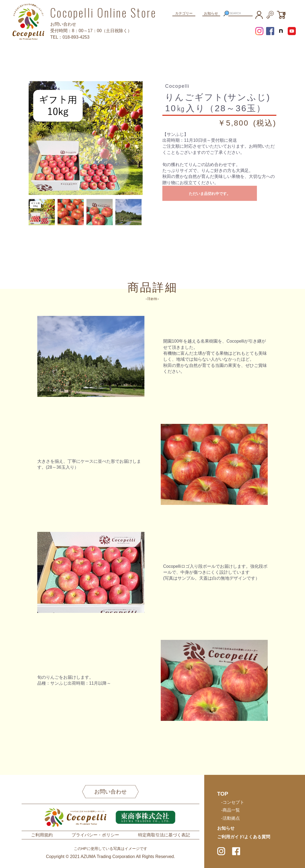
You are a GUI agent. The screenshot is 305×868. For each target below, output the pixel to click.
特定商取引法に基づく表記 (164, 835)
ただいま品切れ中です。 (210, 194)
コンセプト (233, 802)
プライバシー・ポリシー (95, 835)
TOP (223, 794)
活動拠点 (231, 818)
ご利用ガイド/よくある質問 (244, 837)
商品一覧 (231, 810)
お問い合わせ (110, 792)
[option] (86, 138)
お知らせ (211, 13)
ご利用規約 (42, 835)
